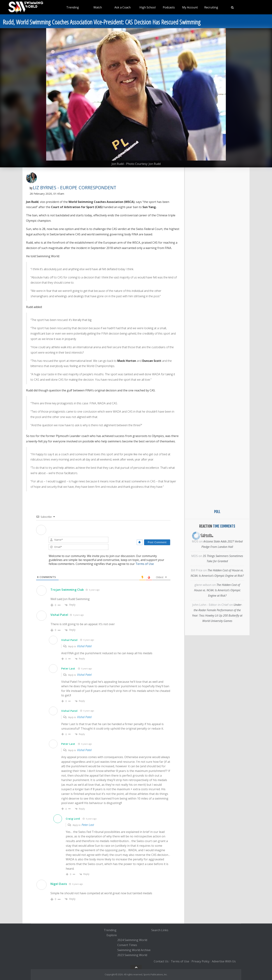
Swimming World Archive (134, 950)
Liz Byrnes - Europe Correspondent (75, 187)
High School (147, 7)
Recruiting (211, 7)
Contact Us (161, 962)
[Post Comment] (157, 542)
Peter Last (68, 668)
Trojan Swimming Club (67, 590)
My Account (190, 7)
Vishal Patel (59, 615)
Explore (112, 935)
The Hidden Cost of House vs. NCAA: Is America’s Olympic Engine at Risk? (217, 590)
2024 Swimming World (132, 940)
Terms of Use (145, 564)
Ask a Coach (123, 7)
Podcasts (169, 7)
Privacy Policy (200, 962)
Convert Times (127, 945)
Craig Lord (73, 819)
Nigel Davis (59, 884)
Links (165, 930)
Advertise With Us (224, 962)
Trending (73, 7)
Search (156, 930)
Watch (98, 7)
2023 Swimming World (132, 955)
